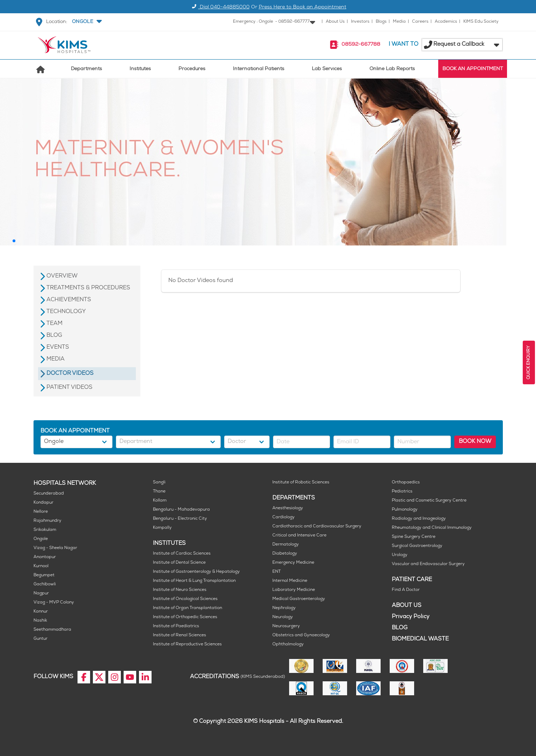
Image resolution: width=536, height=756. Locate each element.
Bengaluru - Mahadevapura (181, 510)
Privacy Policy (411, 617)
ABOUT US (407, 606)
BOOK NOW (475, 442)
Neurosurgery (286, 626)
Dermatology (286, 545)
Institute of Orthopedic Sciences (185, 617)
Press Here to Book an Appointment (303, 8)
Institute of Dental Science (179, 563)
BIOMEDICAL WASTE (420, 639)
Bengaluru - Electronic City (180, 519)
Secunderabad (49, 494)
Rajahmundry (47, 521)
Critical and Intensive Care (299, 536)
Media (399, 22)
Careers (420, 22)
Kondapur (43, 503)
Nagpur (41, 594)
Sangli (159, 483)
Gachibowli (45, 584)
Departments (86, 69)
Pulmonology (405, 510)
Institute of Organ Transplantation (188, 608)
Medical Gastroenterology (299, 599)
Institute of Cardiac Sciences (182, 554)
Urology (400, 555)
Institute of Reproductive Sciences (187, 644)
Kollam (160, 501)
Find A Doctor (406, 590)
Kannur (41, 612)
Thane (159, 492)
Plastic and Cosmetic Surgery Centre (429, 501)
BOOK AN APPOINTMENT (473, 69)
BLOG (400, 628)
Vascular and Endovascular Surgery (428, 564)
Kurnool (41, 566)
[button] (86, 22)
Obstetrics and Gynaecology (301, 635)
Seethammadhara (52, 630)
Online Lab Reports (392, 69)
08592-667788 (361, 45)
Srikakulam (45, 530)
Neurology (283, 617)
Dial (220, 8)
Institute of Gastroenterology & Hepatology (196, 572)
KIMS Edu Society (481, 22)
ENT (277, 572)
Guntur (41, 639)
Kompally (162, 528)
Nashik (40, 621)
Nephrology (284, 608)
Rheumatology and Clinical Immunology (432, 528)
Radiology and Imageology (419, 519)
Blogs (381, 22)
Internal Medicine (290, 581)
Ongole (41, 539)
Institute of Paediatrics (176, 626)
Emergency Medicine (293, 563)
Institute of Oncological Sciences (185, 599)
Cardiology (284, 517)
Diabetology (285, 554)
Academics (446, 22)
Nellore (41, 512)
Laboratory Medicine (294, 590)
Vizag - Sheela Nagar (55, 548)
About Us (335, 22)
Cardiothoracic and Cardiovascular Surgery (317, 527)
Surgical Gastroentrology (417, 546)
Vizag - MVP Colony (54, 603)
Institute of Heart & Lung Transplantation (194, 581)
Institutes (140, 69)
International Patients (259, 69)
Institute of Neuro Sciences (180, 590)
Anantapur (45, 557)
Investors (360, 22)
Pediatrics (402, 492)
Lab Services (327, 69)
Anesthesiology (288, 508)
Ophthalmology (288, 644)
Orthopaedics (406, 483)
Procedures (192, 69)
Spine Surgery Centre (414, 537)
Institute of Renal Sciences (179, 635)
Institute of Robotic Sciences (301, 483)
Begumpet (44, 575)
